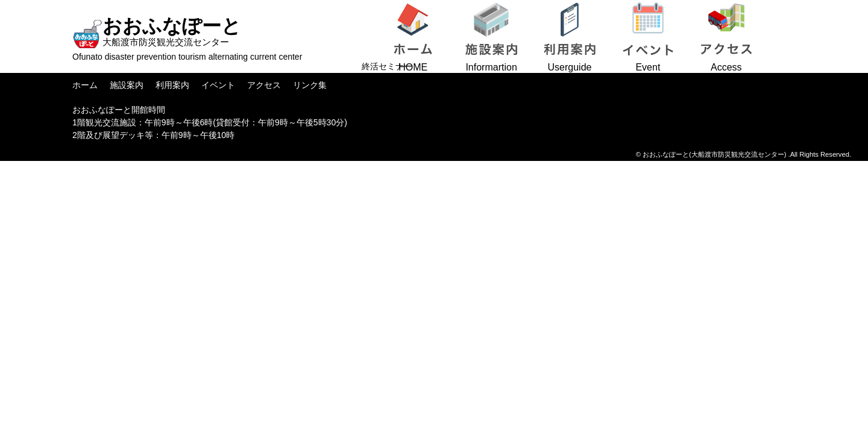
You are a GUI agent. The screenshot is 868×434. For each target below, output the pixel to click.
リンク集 (310, 85)
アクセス (264, 85)
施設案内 (127, 85)
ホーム (85, 85)
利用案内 (172, 85)
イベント (218, 85)
